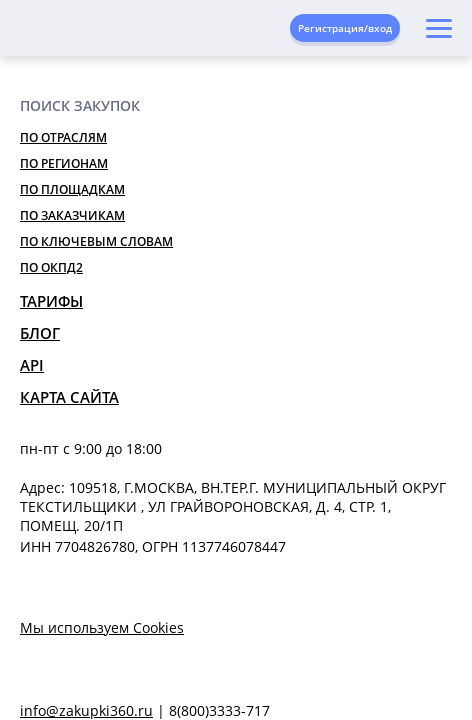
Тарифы (51, 301)
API (32, 365)
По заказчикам (72, 215)
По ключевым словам (96, 241)
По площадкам (72, 189)
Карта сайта (69, 397)
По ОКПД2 (51, 267)
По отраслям (63, 137)
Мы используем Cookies (102, 627)
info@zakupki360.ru (86, 710)
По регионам (64, 163)
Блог (40, 333)
